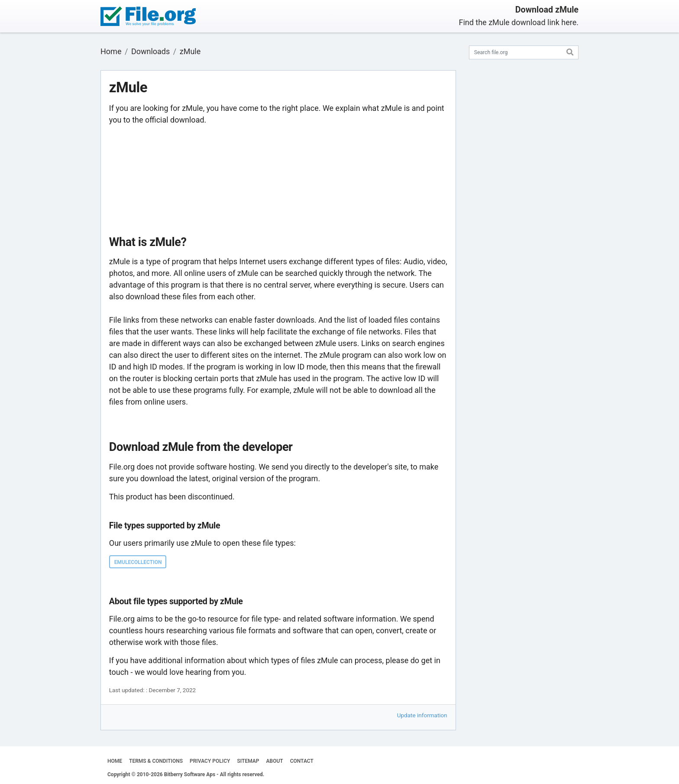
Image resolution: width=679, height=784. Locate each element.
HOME (115, 761)
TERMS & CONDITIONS (156, 761)
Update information (422, 715)
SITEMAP (248, 761)
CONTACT (302, 761)
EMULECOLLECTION (138, 562)
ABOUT (275, 761)
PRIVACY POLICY (210, 761)
